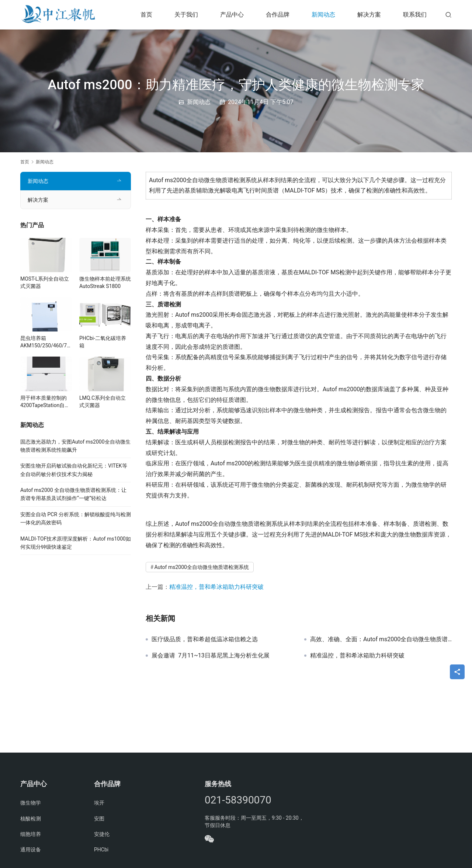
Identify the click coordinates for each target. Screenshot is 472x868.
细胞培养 (31, 834)
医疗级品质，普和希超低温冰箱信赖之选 (205, 639)
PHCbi (101, 850)
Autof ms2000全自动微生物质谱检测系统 (202, 567)
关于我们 (186, 15)
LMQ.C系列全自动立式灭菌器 (103, 402)
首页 (146, 15)
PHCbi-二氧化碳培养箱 (103, 342)
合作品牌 (278, 15)
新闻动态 (323, 15)
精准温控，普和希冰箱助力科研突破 (216, 587)
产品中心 (232, 15)
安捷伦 (102, 834)
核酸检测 (31, 819)
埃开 (99, 803)
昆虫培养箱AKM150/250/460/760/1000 (45, 342)
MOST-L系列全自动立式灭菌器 (45, 282)
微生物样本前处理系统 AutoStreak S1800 (105, 282)
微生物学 (31, 803)
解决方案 (369, 15)
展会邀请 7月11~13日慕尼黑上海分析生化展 (211, 656)
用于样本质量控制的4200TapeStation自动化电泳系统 (45, 402)
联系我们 (415, 15)
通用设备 (31, 850)
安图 (99, 819)
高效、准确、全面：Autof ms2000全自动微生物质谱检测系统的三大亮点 (381, 639)
